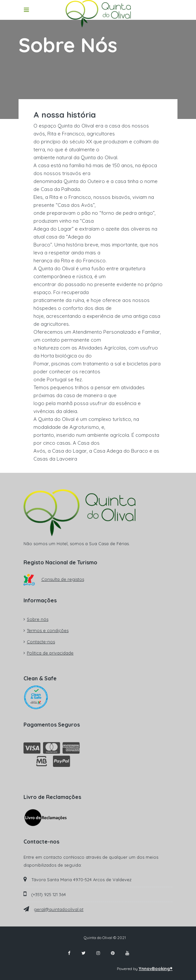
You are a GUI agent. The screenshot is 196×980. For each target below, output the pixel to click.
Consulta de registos (54, 579)
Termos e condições (48, 630)
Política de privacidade (50, 653)
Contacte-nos (41, 642)
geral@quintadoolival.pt (59, 909)
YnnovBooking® (156, 968)
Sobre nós (38, 619)
